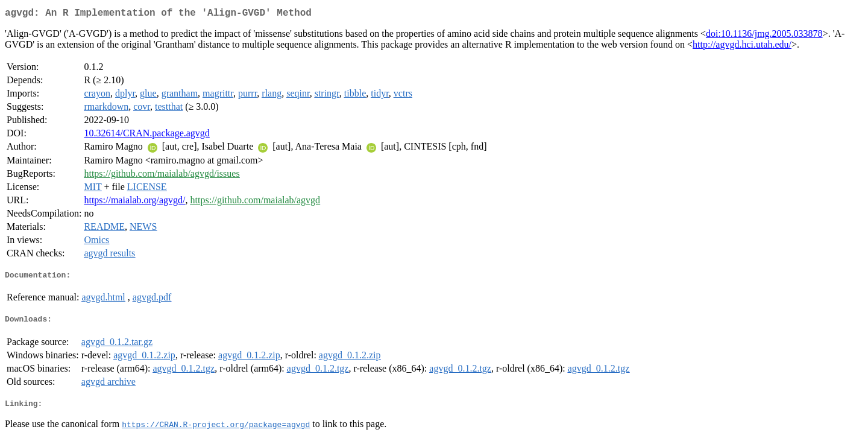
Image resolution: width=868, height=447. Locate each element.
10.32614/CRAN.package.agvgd (146, 135)
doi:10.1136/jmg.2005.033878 (764, 36)
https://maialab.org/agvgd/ (134, 202)
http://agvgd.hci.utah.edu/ (742, 47)
